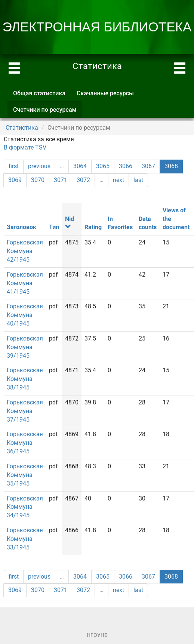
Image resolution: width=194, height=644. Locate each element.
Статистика (22, 128)
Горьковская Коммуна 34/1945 (25, 507)
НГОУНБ (97, 635)
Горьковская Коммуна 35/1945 (25, 475)
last (138, 180)
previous (39, 166)
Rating (93, 227)
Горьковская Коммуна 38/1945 (25, 379)
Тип (54, 227)
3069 (15, 180)
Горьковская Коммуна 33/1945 (25, 539)
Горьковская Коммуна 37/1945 (25, 411)
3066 (126, 166)
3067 (148, 166)
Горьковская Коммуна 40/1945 (25, 315)
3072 (83, 180)
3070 (38, 180)
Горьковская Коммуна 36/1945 (25, 443)
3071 (61, 180)
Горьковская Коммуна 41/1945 (25, 283)
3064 (80, 166)
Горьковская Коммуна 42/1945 (25, 251)
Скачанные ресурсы (105, 93)
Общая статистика (39, 93)
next (118, 180)
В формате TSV (25, 147)
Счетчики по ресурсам (48, 112)
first (14, 166)
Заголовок (21, 227)
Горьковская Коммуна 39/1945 (25, 347)
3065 (103, 166)
